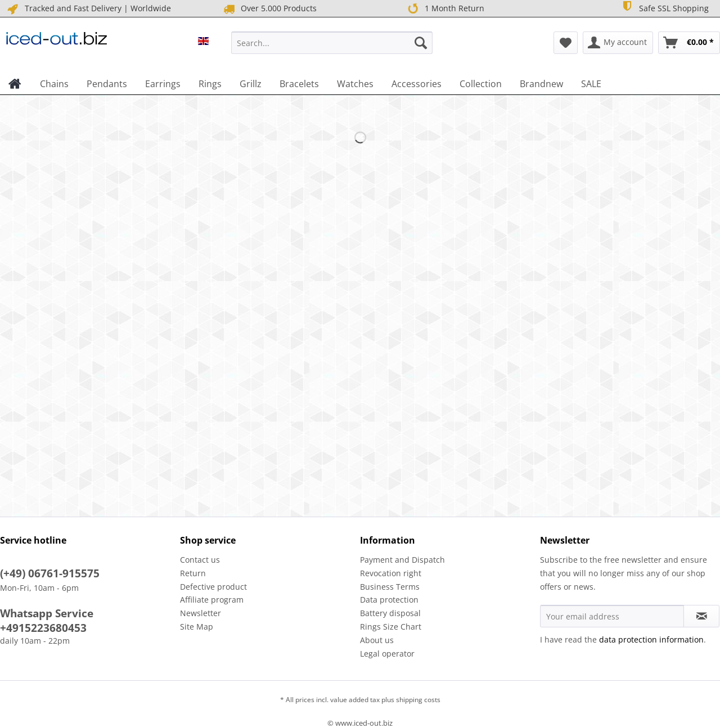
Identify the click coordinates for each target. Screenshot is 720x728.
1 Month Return (445, 8)
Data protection (389, 600)
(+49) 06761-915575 (50, 573)
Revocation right (391, 573)
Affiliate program (212, 600)
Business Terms (390, 587)
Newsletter (201, 613)
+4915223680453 (43, 628)
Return (193, 573)
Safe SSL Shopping (664, 8)
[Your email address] (612, 616)
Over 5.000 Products (269, 9)
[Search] (421, 43)
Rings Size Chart (391, 627)
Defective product (213, 587)
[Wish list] (566, 43)
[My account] (618, 43)
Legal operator (387, 654)
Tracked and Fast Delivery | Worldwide (88, 9)
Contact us (200, 560)
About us (377, 640)
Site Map (197, 627)
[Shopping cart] (689, 43)
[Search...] (332, 43)
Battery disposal (390, 613)
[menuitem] (332, 48)
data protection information (651, 639)
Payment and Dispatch (402, 560)
